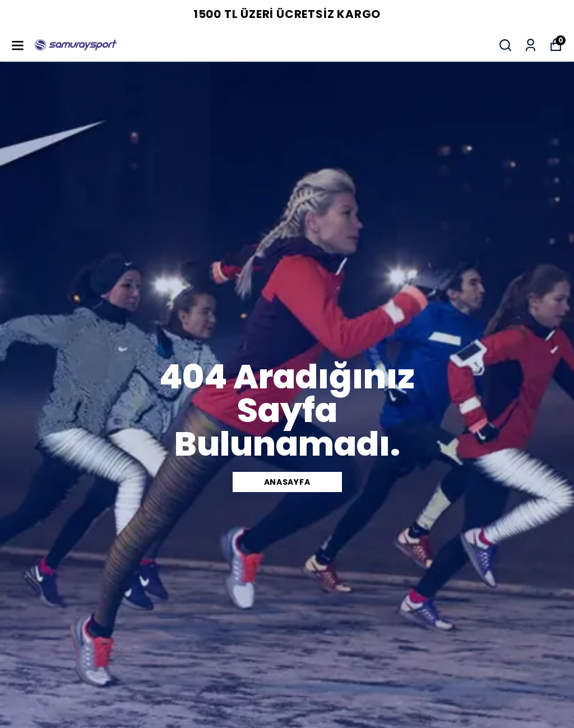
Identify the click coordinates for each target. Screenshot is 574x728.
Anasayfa (287, 482)
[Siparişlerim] (531, 45)
